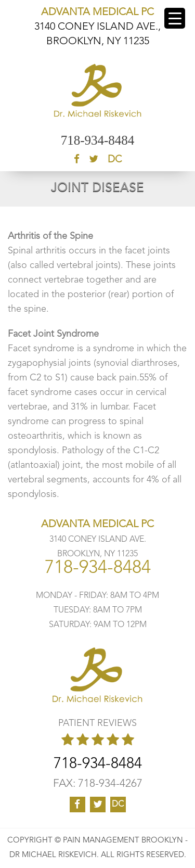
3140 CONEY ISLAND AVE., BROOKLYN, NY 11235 (97, 27)
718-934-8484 (98, 140)
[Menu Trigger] (175, 18)
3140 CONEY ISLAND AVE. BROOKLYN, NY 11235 (97, 540)
